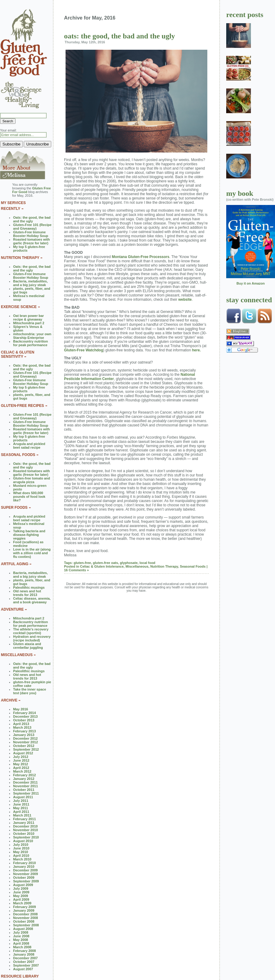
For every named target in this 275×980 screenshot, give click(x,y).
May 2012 (21, 764)
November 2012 (25, 742)
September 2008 (26, 925)
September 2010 (26, 837)
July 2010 (21, 845)
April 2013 (21, 724)
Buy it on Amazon (251, 283)
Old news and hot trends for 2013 (27, 593)
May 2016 (21, 709)
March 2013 (22, 727)
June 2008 (21, 936)
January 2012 (24, 779)
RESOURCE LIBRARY (20, 976)
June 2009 (21, 892)
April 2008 (21, 943)
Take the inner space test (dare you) (30, 691)
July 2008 (21, 932)
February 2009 (25, 907)
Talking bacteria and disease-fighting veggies (29, 535)
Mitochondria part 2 (29, 323)
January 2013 (24, 735)
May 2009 (21, 896)
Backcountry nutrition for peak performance (30, 343)
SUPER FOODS (14, 508)
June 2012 (21, 760)
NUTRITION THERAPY (20, 258)
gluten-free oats (106, 563)
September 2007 (26, 965)
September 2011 (26, 793)
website (185, 300)
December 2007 (25, 958)
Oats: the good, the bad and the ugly (32, 219)
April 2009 (21, 899)
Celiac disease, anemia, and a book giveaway (32, 600)
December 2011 (25, 782)
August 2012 (23, 753)
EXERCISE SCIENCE (19, 307)
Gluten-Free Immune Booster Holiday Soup (31, 234)
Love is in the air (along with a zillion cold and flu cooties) (32, 553)
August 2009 (23, 885)
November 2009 (25, 874)
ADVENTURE (12, 609)
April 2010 (21, 856)
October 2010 (24, 834)
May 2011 (21, 808)
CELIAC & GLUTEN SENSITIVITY (18, 354)
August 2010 (23, 841)
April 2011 (21, 812)
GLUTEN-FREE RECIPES (22, 406)
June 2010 (21, 848)
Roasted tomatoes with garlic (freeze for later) (31, 241)
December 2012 (25, 738)
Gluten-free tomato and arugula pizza (32, 480)
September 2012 (26, 749)
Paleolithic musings (29, 587)
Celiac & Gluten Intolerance (102, 566)
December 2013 (25, 716)
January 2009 (24, 910)
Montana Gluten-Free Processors (141, 257)
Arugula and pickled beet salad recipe (29, 446)
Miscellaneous (137, 566)
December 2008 (25, 914)
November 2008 (25, 918)
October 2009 (24, 878)
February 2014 (25, 713)
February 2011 (25, 819)
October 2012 (24, 746)
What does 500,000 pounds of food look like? (29, 497)
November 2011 (25, 786)
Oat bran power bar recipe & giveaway (29, 318)
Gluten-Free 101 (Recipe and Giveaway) (32, 227)
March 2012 (22, 771)
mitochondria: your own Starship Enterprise (32, 336)
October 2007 (24, 962)
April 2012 (21, 768)
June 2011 (21, 804)
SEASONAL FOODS (18, 455)
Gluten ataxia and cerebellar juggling (28, 646)
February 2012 (25, 775)
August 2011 (23, 797)
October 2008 (24, 921)
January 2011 (24, 823)
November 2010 (25, 830)
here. (196, 350)
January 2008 (24, 954)
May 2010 (21, 852)
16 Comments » (76, 570)
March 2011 (22, 815)
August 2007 (23, 969)
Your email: (8, 130)
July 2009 (21, 888)
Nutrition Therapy (164, 566)
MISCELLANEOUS (17, 655)
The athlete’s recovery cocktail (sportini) (31, 631)
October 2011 (24, 790)
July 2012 (21, 757)
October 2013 (24, 720)
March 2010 (22, 859)
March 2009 (22, 903)
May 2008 (21, 940)
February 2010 (25, 863)
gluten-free (82, 563)
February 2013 (25, 731)
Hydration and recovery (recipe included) (32, 638)
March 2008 (22, 947)
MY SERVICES (13, 203)
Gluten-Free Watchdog (84, 350)
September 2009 (26, 881)
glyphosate (129, 563)
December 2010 (25, 826)
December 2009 (25, 870)
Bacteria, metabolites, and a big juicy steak (30, 283)
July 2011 (21, 801)
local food (147, 563)
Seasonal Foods (193, 566)
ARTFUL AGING (15, 564)
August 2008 (23, 929)
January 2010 (24, 867)
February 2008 (25, 951)
